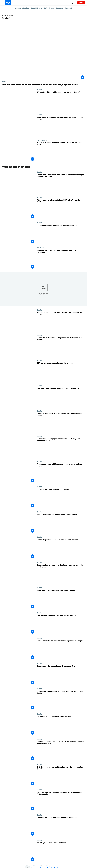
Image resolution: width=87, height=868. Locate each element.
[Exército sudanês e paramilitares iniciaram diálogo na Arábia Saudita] (61, 776)
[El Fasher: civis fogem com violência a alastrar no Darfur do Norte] (61, 152)
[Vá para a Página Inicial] (8, 3)
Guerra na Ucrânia (22, 8)
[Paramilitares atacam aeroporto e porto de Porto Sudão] (61, 234)
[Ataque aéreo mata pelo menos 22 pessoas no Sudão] (61, 524)
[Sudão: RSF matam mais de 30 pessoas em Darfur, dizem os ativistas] (61, 347)
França (52, 8)
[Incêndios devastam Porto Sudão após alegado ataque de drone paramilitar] (61, 259)
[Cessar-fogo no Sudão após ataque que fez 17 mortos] (61, 549)
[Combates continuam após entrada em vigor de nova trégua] (61, 650)
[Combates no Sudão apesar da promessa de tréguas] (61, 827)
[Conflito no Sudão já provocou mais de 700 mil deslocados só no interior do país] (61, 751)
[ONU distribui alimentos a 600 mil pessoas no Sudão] (61, 625)
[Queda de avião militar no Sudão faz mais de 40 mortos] (61, 397)
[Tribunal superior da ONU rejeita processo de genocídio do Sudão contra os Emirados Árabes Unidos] (61, 322)
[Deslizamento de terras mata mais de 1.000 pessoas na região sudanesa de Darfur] (61, 184)
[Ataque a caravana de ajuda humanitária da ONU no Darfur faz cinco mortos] (61, 209)
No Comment (42, 140)
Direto (81, 3)
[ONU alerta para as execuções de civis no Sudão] (61, 372)
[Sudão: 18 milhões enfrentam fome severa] (61, 498)
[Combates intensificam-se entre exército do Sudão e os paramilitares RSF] (61, 574)
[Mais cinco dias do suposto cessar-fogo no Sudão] (61, 599)
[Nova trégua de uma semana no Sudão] (61, 852)
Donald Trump (37, 8)
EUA (46, 8)
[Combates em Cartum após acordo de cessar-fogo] (61, 675)
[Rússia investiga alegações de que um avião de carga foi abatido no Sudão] (61, 448)
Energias (60, 8)
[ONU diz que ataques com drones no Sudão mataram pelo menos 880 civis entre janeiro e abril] (43, 85)
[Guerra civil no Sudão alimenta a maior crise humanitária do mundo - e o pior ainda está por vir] (61, 423)
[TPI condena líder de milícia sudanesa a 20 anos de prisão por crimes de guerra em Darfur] (61, 101)
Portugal (68, 8)
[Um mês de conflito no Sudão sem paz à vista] (61, 726)
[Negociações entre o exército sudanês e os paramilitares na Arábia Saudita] (61, 801)
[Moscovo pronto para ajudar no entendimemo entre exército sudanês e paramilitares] (61, 700)
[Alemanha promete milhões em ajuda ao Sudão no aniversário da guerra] (61, 473)
